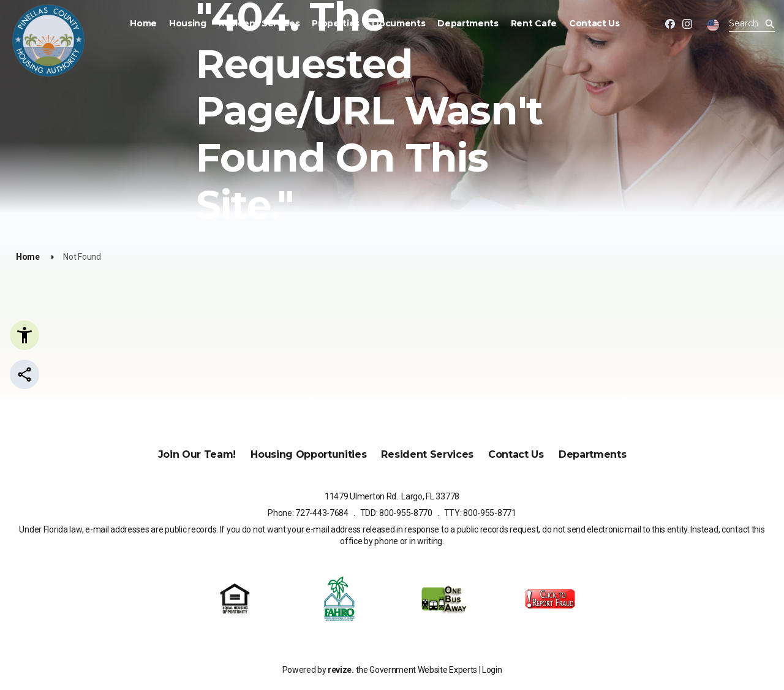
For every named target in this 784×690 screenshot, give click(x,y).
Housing (188, 23)
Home (143, 23)
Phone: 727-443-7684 (308, 513)
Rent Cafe (534, 23)
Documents (398, 23)
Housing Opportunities (308, 454)
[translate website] (713, 25)
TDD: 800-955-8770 (396, 513)
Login (492, 670)
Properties (336, 23)
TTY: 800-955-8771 (480, 513)
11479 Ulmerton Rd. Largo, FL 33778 (392, 496)
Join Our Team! (197, 454)
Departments (468, 23)
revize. (341, 670)
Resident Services (259, 23)
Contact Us (594, 23)
